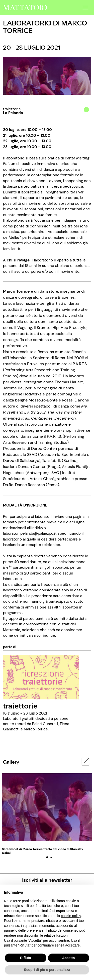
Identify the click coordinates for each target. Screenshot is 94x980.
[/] (25, 7)
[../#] (87, 113)
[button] (85, 6)
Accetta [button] (69, 958)
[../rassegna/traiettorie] (41, 677)
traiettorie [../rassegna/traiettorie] (20, 705)
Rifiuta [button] (26, 958)
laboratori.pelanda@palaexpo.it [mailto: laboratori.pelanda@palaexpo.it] (30, 533)
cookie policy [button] (71, 916)
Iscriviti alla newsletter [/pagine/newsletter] (47, 880)
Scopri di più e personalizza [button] (47, 970)
